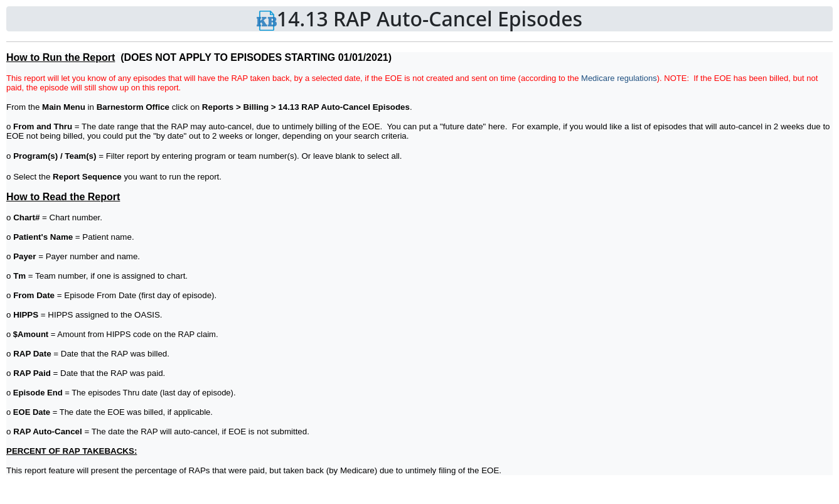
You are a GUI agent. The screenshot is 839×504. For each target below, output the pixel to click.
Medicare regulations (619, 78)
